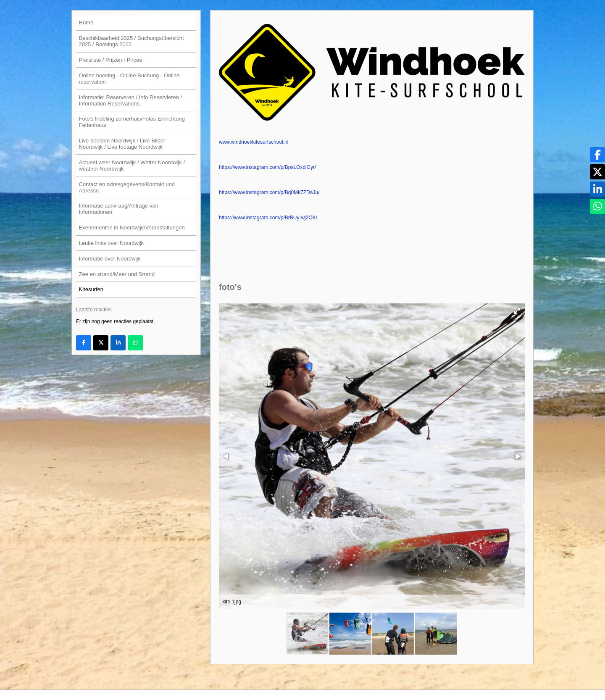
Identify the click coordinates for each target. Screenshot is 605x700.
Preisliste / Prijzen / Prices (110, 60)
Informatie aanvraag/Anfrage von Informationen (119, 209)
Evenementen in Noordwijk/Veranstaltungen (132, 228)
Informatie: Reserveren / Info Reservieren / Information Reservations (131, 100)
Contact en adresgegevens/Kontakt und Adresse (127, 187)
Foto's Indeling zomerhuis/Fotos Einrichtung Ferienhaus (132, 122)
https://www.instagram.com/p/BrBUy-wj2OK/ (268, 218)
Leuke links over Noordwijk (112, 243)
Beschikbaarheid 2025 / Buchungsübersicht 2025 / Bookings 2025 (132, 41)
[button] (517, 311)
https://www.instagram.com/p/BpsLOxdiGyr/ (267, 167)
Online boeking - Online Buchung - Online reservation (129, 79)
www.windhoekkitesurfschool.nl (254, 142)
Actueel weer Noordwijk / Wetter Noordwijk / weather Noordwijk (132, 166)
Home (86, 22)
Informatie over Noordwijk (110, 259)
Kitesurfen (91, 289)
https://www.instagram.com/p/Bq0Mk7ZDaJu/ (269, 192)
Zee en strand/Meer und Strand (117, 274)
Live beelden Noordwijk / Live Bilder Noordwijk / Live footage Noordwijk (122, 144)
